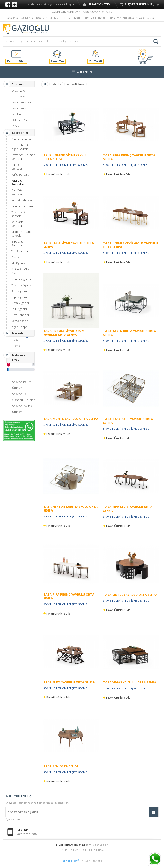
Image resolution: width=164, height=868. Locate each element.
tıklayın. (70, 4)
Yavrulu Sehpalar (18, 182)
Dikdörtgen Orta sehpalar (21, 234)
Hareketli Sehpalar (17, 167)
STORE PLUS (71, 861)
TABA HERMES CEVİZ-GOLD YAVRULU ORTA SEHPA (130, 245)
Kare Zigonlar (20, 291)
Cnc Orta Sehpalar (17, 192)
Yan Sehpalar (20, 251)
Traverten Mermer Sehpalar (23, 157)
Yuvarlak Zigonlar (22, 285)
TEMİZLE (28, 337)
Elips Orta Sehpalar (17, 243)
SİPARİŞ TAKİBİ (89, 18)
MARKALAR (129, 18)
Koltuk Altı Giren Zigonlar (21, 271)
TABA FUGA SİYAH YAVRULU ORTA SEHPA (69, 245)
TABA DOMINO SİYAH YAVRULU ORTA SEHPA (66, 157)
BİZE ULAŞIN (73, 18)
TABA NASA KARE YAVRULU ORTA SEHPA (128, 421)
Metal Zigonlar (20, 303)
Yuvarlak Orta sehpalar (20, 214)
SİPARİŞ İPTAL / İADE (146, 18)
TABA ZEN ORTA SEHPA (61, 766)
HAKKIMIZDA (26, 18)
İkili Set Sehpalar (22, 200)
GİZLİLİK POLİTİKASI (94, 850)
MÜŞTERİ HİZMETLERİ (54, 18)
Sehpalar (56, 84)
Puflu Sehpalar (21, 174)
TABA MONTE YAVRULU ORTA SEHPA (71, 419)
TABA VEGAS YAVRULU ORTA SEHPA (130, 682)
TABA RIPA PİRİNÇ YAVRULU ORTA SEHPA (69, 596)
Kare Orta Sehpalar (17, 224)
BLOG (38, 18)
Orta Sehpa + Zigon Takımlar (20, 147)
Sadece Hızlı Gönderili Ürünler (23, 397)
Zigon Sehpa (19, 327)
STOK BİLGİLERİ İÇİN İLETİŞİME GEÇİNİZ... (66, 165)
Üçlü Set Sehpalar (23, 206)
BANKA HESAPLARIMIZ (110, 18)
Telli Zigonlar (19, 309)
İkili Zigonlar (19, 263)
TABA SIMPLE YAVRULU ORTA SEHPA (130, 595)
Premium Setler (21, 139)
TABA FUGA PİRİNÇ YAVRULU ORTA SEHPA (129, 157)
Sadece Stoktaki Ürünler (22, 409)
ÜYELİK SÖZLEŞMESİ (70, 850)
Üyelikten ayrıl (13, 819)
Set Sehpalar (20, 321)
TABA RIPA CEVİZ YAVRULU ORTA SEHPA (128, 509)
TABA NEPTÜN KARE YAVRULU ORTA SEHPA (70, 508)
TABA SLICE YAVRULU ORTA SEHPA (69, 682)
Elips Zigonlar (20, 297)
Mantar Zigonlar (21, 279)
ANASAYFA (13, 18)
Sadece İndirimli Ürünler (22, 385)
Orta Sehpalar (20, 315)
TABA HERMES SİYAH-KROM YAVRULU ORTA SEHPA (64, 333)
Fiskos (15, 257)
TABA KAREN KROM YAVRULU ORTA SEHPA (130, 333)
